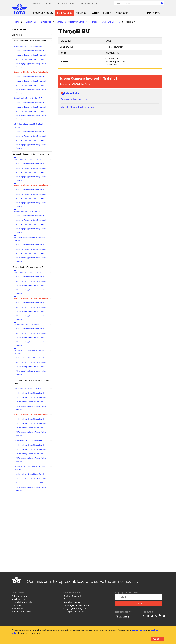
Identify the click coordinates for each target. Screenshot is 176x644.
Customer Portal (66, 3)
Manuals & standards (22, 602)
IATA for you (154, 13)
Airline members (19, 596)
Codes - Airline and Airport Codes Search (29, 41)
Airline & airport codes (22, 611)
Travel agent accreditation (76, 605)
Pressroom (122, 13)
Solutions (16, 605)
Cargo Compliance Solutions (75, 99)
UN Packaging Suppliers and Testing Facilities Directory (31, 65)
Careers (67, 599)
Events (107, 13)
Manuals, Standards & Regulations (77, 107)
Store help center (72, 602)
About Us (36, 3)
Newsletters (17, 608)
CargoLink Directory (111, 22)
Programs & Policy (43, 13)
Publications (64, 13)
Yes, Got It (158, 639)
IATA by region (19, 599)
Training (94, 13)
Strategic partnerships (74, 611)
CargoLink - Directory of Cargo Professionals (77, 22)
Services (81, 13)
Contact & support (72, 596)
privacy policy (139, 630)
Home (16, 22)
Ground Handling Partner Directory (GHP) (30, 59)
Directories (46, 22)
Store (49, 3)
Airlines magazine (89, 3)
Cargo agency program (75, 608)
